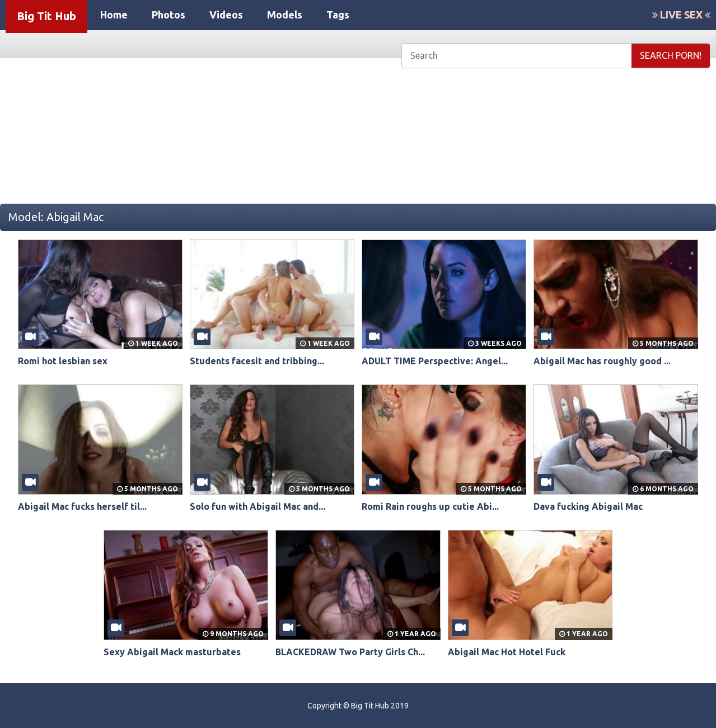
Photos (169, 15)
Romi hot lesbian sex (63, 361)
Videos (226, 15)
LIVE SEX (681, 15)
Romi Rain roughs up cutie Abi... (430, 506)
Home (114, 15)
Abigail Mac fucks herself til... (82, 506)
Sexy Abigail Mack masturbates (172, 652)
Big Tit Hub (46, 16)
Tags (338, 15)
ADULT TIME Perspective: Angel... (435, 361)
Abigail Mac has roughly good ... (602, 361)
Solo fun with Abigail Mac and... (258, 506)
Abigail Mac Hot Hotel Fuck (507, 652)
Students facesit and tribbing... (257, 361)
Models (285, 15)
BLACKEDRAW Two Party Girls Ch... (350, 652)
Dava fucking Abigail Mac (588, 506)
